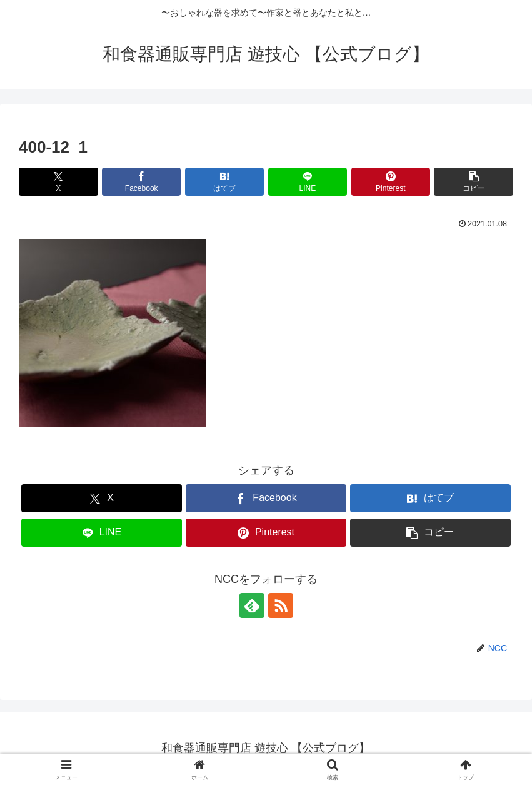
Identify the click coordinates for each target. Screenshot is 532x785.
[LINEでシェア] (308, 182)
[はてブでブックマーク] (225, 182)
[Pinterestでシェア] (391, 182)
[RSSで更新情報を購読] (281, 605)
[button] (474, 182)
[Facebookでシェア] (142, 182)
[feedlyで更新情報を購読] (252, 605)
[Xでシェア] (58, 182)
